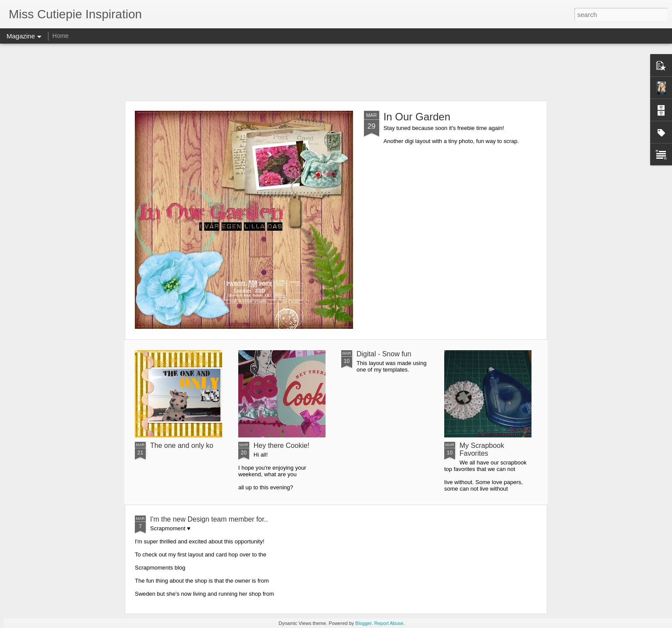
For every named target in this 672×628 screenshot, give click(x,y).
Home (60, 36)
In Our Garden (417, 117)
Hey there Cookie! (281, 445)
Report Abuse (389, 623)
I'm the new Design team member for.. (209, 519)
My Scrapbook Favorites (482, 449)
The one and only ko (182, 445)
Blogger (363, 623)
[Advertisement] (336, 72)
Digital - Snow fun (384, 354)
